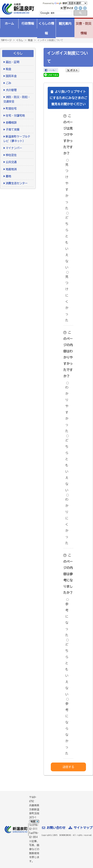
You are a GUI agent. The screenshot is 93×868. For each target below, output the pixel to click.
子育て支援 (13, 129)
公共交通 (11, 162)
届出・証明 (13, 62)
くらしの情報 (46, 28)
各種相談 (11, 122)
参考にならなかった (67, 726)
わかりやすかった (67, 407)
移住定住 (11, 155)
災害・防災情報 (84, 28)
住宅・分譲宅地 (15, 115)
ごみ (8, 83)
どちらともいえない (67, 240)
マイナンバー (14, 148)
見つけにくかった (67, 296)
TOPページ (6, 40)
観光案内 (65, 24)
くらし (20, 40)
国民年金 (11, 76)
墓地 (8, 176)
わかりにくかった (67, 519)
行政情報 (28, 24)
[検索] (55, 13)
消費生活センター (17, 183)
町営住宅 (11, 108)
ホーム (9, 24)
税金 (30, 40)
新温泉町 (18, 9)
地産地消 (11, 169)
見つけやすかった (67, 184)
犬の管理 (11, 90)
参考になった (67, 617)
